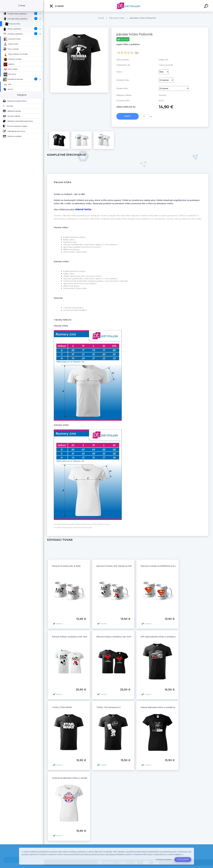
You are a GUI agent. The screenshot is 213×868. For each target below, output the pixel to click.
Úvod (101, 18)
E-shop (57, 6)
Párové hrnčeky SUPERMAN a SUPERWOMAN (165, 566)
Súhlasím (183, 860)
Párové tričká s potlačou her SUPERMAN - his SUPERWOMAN (129, 637)
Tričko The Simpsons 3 (108, 707)
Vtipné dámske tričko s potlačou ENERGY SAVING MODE (171, 707)
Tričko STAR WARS (62, 707)
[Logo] (129, 6)
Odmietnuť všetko (164, 859)
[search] (206, 7)
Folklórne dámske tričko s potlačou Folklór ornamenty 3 (82, 778)
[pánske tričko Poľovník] (79, 28)
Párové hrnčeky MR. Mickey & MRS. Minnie (118, 566)
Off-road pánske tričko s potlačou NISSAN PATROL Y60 (170, 637)
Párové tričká (117, 18)
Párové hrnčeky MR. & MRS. (66, 566)
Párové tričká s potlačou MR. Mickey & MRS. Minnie (79, 637)
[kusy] (145, 116)
